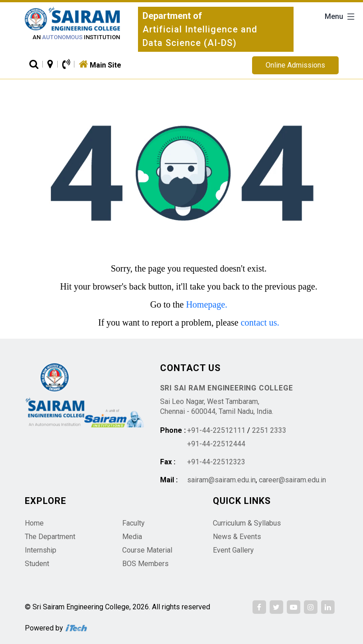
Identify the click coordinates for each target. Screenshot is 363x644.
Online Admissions (295, 65)
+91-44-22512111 (216, 430)
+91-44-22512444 (216, 444)
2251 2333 (269, 430)
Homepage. (207, 304)
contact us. (260, 322)
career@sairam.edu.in (292, 480)
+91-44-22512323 (216, 462)
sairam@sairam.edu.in (221, 480)
